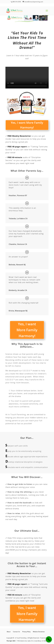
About (9, 632)
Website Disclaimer (39, 632)
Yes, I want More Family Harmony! (27, 125)
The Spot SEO (11, 641)
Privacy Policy (26, 632)
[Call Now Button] (49, 639)
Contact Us (16, 632)
